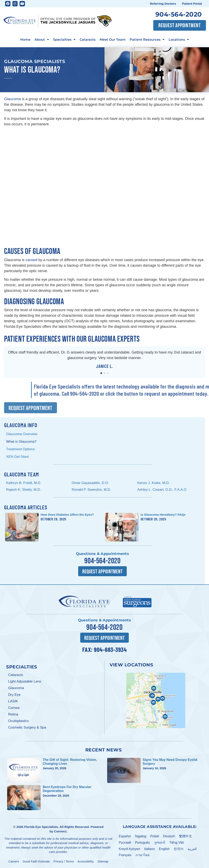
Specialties (64, 40)
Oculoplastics (18, 721)
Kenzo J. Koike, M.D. (154, 483)
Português (143, 842)
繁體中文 (186, 836)
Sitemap (103, 861)
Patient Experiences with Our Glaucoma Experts (72, 339)
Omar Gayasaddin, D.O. (90, 483)
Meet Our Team (113, 39)
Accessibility (86, 861)
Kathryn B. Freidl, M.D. (24, 483)
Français (125, 855)
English (164, 849)
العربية (192, 849)
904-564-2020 (179, 14)
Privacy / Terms (64, 861)
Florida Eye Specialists (41, 827)
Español (125, 836)
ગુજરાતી (160, 842)
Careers (14, 861)
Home (25, 39)
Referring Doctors (163, 4)
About (42, 40)
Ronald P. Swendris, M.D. (91, 490)
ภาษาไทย (142, 855)
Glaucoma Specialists (35, 61)
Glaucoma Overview (22, 434)
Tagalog (140, 836)
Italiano (150, 849)
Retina (13, 714)
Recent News (104, 750)
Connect (60, 831)
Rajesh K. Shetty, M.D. (24, 490)
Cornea (14, 708)
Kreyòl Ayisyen (130, 849)
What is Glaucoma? (21, 442)
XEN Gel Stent (17, 457)
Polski (155, 836)
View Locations (131, 665)
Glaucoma (12, 99)
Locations (179, 40)
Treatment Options (20, 449)
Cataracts (88, 39)
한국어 (179, 849)
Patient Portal (192, 4)
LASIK (13, 701)
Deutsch (169, 836)
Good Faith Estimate (36, 861)
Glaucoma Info (21, 425)
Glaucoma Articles (26, 507)
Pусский (125, 842)
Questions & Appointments (102, 554)
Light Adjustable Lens (25, 681)
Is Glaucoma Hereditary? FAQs (163, 515)
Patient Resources (147, 40)
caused (31, 260)
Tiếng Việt (177, 842)
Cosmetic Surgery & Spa (27, 727)
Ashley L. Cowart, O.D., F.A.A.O (163, 490)
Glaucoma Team (22, 474)
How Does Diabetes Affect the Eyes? (67, 515)
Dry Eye (14, 695)
